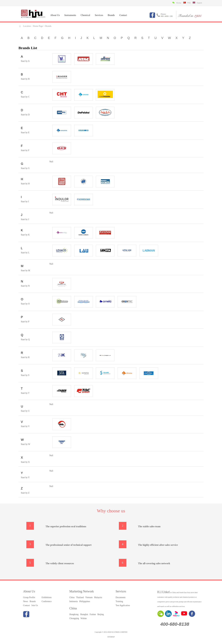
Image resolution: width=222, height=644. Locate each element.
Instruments (70, 15)
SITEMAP (111, 637)
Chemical (85, 15)
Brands (111, 15)
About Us (55, 15)
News (26, 601)
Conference (47, 601)
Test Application (123, 605)
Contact (123, 15)
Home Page (38, 26)
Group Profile (29, 597)
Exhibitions (47, 597)
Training (119, 601)
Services (99, 15)
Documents (121, 597)
